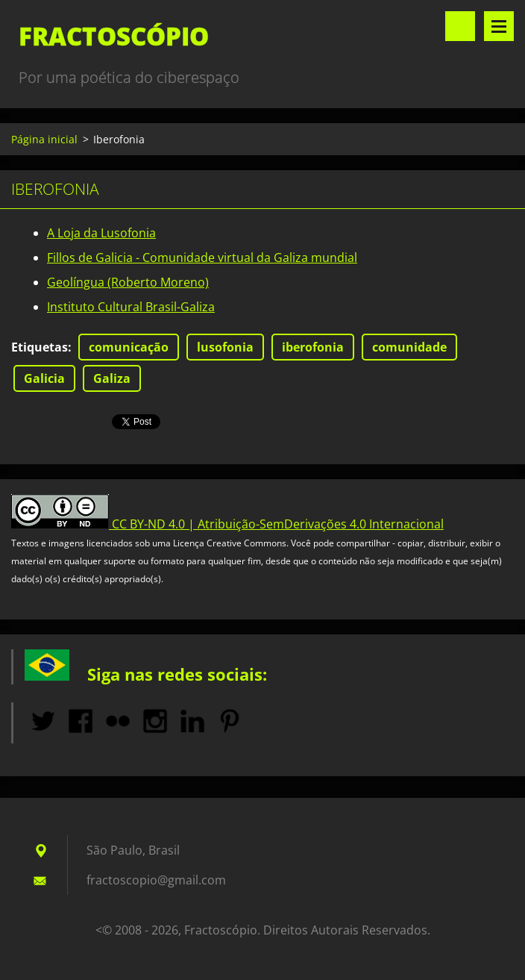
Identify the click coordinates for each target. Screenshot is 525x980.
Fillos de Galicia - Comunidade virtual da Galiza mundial (202, 258)
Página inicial (44, 139)
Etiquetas (40, 347)
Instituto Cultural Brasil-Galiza (131, 307)
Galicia (44, 378)
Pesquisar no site (460, 26)
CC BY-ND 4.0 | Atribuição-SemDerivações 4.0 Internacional (278, 524)
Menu (499, 26)
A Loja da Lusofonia (101, 233)
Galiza (112, 378)
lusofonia (225, 347)
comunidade (409, 347)
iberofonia (313, 347)
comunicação (129, 347)
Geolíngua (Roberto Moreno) (128, 282)
